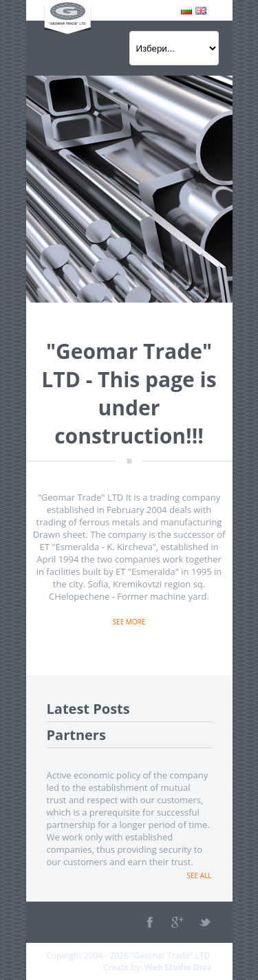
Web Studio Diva (178, 967)
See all (200, 875)
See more (129, 622)
